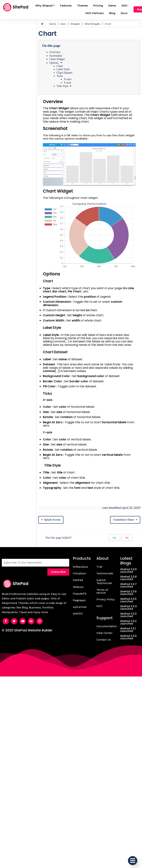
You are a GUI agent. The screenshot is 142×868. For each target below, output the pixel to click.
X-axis (67, 79)
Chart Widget (56, 59)
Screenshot (55, 56)
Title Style (62, 86)
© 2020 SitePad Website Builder (27, 630)
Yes (114, 538)
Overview (54, 52)
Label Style (62, 69)
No (126, 538)
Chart (59, 66)
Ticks (59, 76)
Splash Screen (52, 520)
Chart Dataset (64, 73)
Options (53, 63)
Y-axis (67, 83)
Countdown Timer (123, 520)
